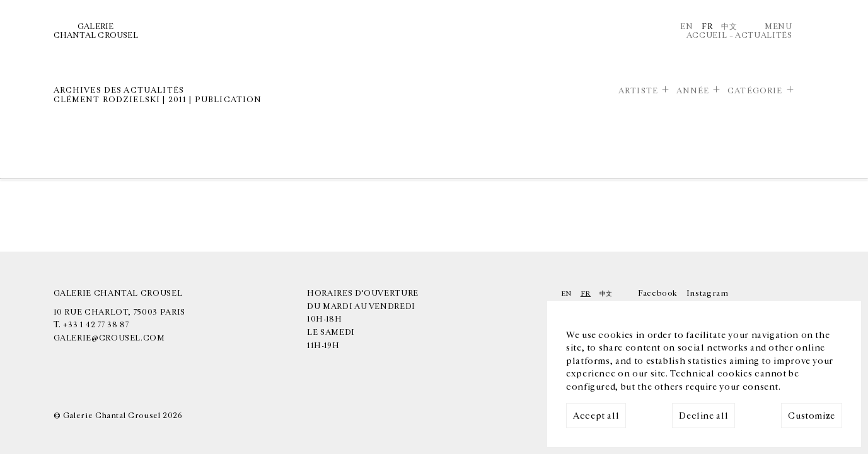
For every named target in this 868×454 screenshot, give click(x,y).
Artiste (638, 91)
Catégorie (755, 91)
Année (693, 91)
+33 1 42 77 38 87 (96, 325)
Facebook (658, 293)
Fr (707, 26)
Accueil (707, 35)
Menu (778, 26)
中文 (729, 26)
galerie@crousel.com (109, 338)
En (686, 26)
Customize (812, 416)
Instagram (708, 293)
